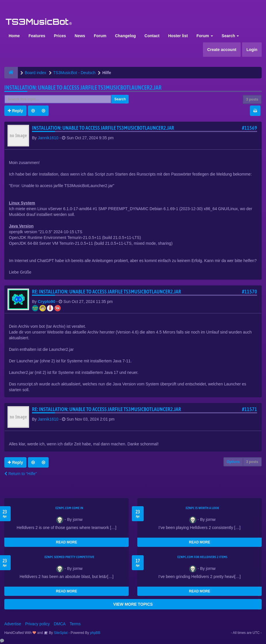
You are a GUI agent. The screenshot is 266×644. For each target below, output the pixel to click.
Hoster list (178, 36)
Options (233, 462)
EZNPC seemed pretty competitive (69, 557)
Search (230, 36)
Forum (100, 36)
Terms (75, 624)
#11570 (249, 292)
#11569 (249, 128)
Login (252, 50)
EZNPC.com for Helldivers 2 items (202, 557)
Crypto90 (46, 302)
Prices (60, 36)
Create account (222, 50)
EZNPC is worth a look (202, 508)
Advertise (13, 624)
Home (14, 36)
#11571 (249, 409)
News (80, 36)
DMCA (60, 624)
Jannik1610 (48, 138)
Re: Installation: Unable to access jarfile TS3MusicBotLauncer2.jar (107, 292)
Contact (152, 36)
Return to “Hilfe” (21, 474)
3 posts (252, 99)
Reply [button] (15, 111)
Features (37, 36)
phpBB (95, 633)
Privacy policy (37, 624)
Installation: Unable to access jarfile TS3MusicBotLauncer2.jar (83, 87)
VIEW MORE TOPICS (133, 604)
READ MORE (66, 542)
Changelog (125, 36)
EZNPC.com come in (70, 508)
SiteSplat (60, 633)
